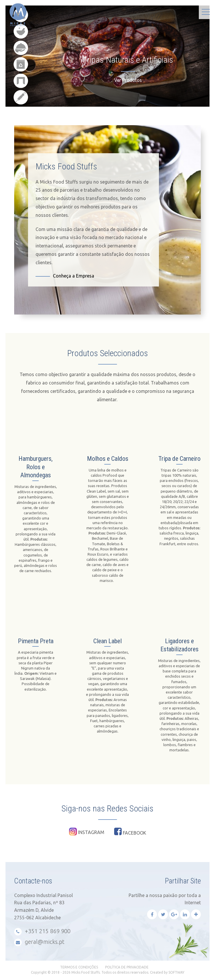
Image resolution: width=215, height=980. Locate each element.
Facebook (130, 831)
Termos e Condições (79, 967)
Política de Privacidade (127, 967)
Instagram (87, 832)
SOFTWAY (176, 972)
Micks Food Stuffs (2, 6)
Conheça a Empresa (74, 276)
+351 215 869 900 (42, 932)
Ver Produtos (128, 80)
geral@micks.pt (39, 942)
